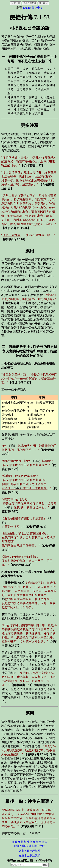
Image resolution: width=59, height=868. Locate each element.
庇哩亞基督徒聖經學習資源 (30, 842)
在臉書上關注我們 (30, 856)
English (27, 8)
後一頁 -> (43, 3)
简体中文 (37, 8)
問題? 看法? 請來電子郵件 (29, 846)
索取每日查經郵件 (30, 851)
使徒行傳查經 (30, 3)
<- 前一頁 (16, 3)
